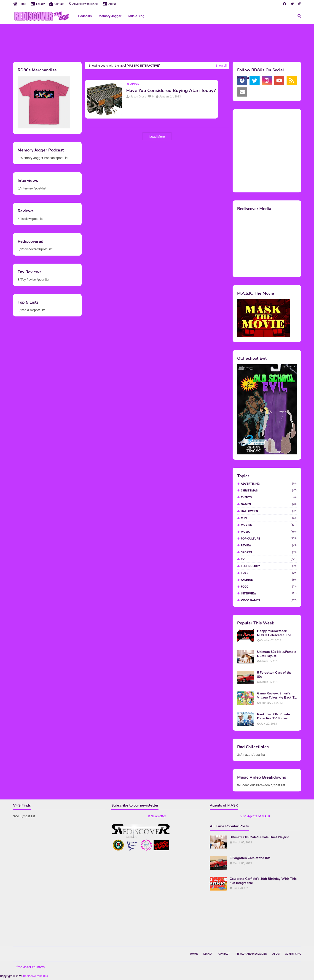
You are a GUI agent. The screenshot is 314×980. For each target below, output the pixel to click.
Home (20, 4)
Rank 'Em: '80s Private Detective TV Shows (274, 716)
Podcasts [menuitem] (85, 16)
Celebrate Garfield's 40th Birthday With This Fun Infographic (263, 881)
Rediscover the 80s (36, 976)
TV (269, 559)
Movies (269, 525)
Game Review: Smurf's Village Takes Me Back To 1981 (277, 696)
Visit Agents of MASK (255, 816)
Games (269, 504)
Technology (269, 566)
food (269, 587)
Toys (269, 573)
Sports (269, 552)
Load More (157, 137)
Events (269, 497)
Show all (221, 66)
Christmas (269, 490)
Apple (135, 84)
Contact (57, 4)
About (109, 4)
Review (269, 545)
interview (269, 593)
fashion (269, 580)
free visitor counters (31, 967)
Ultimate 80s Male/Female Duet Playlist (277, 654)
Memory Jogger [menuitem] (110, 16)
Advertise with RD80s (84, 4)
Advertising (269, 484)
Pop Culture (269, 539)
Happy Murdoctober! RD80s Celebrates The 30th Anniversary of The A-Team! (275, 633)
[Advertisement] (157, 42)
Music (269, 532)
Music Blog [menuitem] (136, 16)
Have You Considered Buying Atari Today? (171, 91)
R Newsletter (157, 816)
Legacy (38, 4)
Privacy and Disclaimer (251, 954)
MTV (269, 518)
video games (269, 600)
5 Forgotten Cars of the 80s (274, 675)
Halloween (269, 511)
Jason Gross (138, 97)
